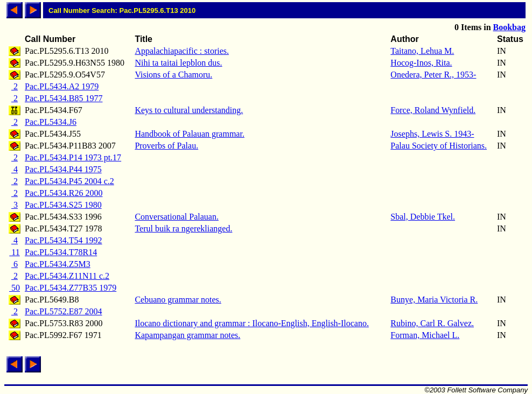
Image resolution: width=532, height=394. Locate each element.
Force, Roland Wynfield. (433, 110)
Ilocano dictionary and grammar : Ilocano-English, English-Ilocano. (252, 323)
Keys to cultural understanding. (189, 110)
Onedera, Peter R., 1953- (433, 75)
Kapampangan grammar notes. (187, 335)
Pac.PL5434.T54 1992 (64, 240)
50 (15, 288)
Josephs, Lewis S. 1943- (432, 134)
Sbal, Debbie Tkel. (423, 217)
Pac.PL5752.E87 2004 (64, 311)
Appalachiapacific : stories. (182, 51)
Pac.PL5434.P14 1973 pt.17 (73, 157)
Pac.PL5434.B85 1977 (64, 98)
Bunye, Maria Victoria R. (434, 300)
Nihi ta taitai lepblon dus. (178, 63)
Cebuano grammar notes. (178, 300)
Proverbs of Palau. (166, 146)
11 (14, 252)
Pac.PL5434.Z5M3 (58, 264)
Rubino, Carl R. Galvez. (432, 323)
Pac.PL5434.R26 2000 (64, 193)
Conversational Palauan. (177, 217)
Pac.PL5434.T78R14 (61, 252)
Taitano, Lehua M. (422, 51)
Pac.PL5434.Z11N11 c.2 (67, 276)
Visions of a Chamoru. (173, 75)
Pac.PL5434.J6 (51, 122)
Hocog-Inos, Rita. (421, 63)
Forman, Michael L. (425, 335)
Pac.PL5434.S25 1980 (63, 205)
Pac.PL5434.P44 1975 (63, 169)
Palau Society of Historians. (439, 146)
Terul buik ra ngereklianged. (183, 228)
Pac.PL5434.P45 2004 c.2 (69, 181)
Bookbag (509, 27)
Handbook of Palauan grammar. (190, 134)
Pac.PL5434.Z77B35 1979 (71, 288)
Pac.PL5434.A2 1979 (62, 86)
